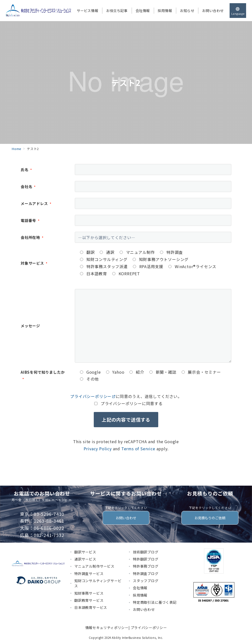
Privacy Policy (98, 449)
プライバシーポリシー (93, 396)
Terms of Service (138, 449)
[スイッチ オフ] (238, 11)
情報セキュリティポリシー (107, 628)
